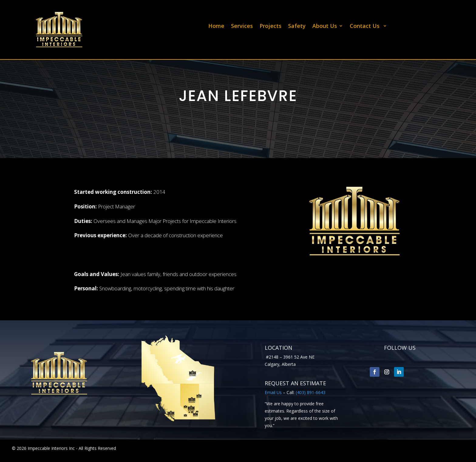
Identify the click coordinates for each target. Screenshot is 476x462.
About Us (325, 27)
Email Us (273, 392)
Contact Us (365, 27)
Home (216, 27)
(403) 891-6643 (311, 392)
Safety (297, 27)
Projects (270, 27)
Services (242, 27)
